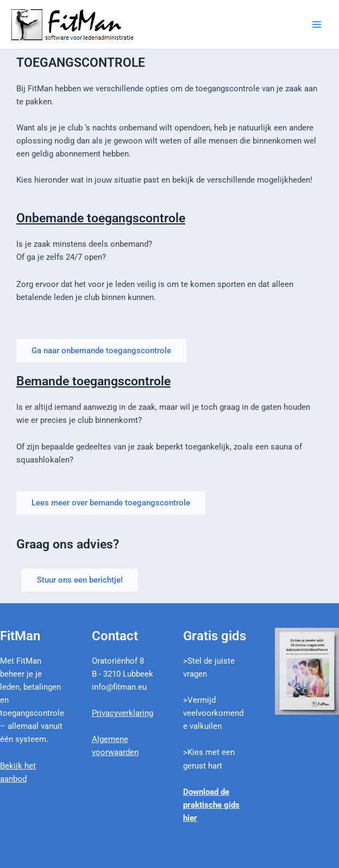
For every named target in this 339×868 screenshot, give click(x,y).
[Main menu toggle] (317, 24)
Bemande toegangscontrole (93, 381)
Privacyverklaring (123, 713)
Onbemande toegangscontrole (101, 218)
